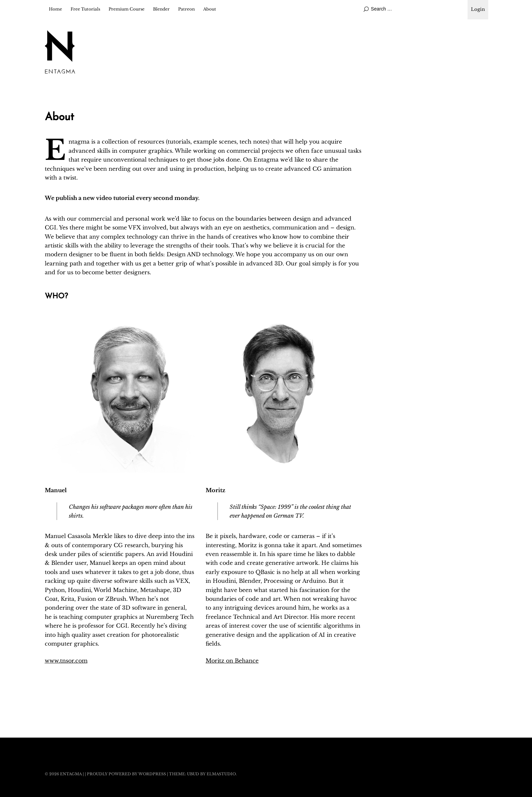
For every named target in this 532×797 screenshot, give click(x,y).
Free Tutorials (85, 9)
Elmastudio (221, 774)
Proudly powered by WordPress (126, 774)
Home (55, 9)
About (210, 9)
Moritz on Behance (232, 661)
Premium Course (127, 9)
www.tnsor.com (66, 661)
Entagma (71, 774)
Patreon (186, 9)
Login (478, 9)
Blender (161, 9)
